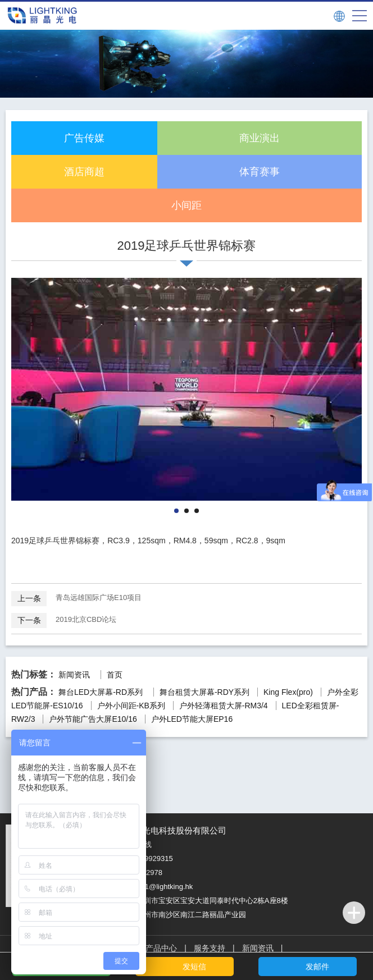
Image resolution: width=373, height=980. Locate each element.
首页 (115, 675)
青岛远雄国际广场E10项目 (76, 598)
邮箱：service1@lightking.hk (147, 887)
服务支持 (210, 948)
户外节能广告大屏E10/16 (93, 719)
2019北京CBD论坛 (64, 620)
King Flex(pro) (288, 692)
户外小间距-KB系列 (131, 706)
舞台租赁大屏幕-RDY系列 (204, 692)
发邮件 (317, 967)
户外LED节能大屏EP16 (192, 719)
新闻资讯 (74, 675)
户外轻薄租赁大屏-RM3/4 (224, 706)
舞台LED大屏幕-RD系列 (101, 692)
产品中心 (161, 948)
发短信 (194, 967)
